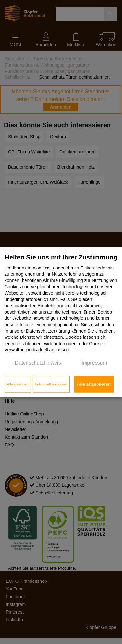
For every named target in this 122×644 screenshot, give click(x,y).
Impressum (94, 363)
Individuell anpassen (51, 384)
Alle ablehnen (18, 384)
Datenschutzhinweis (38, 363)
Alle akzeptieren (94, 384)
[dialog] (61, 322)
